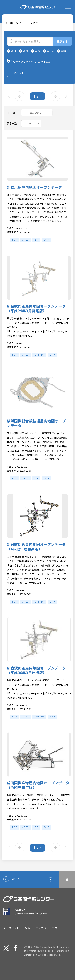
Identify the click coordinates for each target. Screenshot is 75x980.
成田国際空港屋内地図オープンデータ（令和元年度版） (38, 792)
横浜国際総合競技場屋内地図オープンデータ (36, 430)
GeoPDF (39, 361)
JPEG (26, 246)
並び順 (11, 119)
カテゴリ (41, 935)
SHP (47, 246)
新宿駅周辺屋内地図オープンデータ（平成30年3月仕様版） (36, 677)
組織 (27, 935)
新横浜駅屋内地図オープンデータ (34, 194)
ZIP (36, 246)
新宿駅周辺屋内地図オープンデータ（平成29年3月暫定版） (36, 315)
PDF (14, 246)
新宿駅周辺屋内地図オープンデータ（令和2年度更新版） (36, 553)
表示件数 (12, 130)
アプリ (56, 935)
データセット (33, 23)
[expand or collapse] (68, 7)
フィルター (20, 79)
